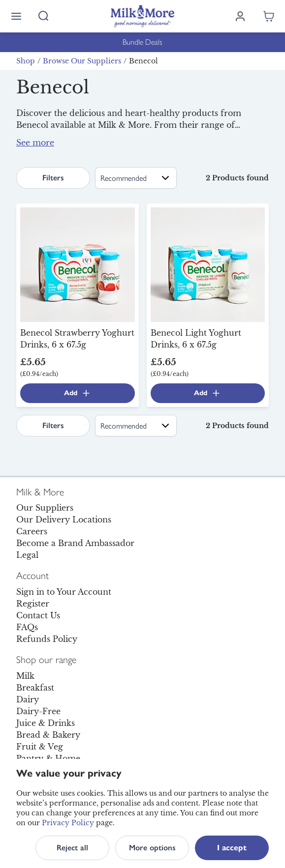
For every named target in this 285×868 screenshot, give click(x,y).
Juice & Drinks (46, 723)
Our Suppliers (45, 508)
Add (78, 393)
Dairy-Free (38, 711)
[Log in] (240, 16)
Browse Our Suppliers (82, 61)
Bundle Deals (142, 42)
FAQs (27, 627)
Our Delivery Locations (64, 520)
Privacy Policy (68, 823)
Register (33, 604)
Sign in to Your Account (64, 592)
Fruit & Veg (40, 747)
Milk (25, 676)
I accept (232, 848)
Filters (53, 178)
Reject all (72, 848)
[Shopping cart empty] (269, 16)
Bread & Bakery (48, 735)
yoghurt (204, 137)
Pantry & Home (48, 758)
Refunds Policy (47, 639)
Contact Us (38, 615)
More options (152, 848)
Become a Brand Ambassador (75, 543)
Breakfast (35, 688)
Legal (27, 555)
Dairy (28, 699)
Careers (32, 531)
